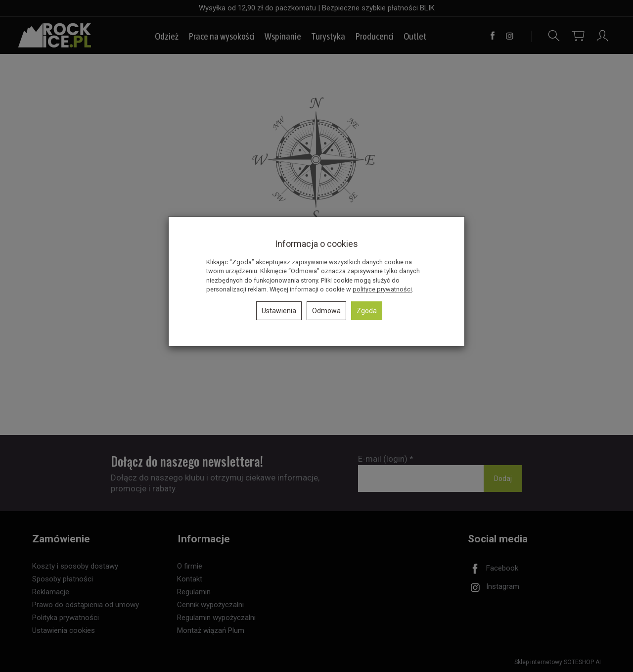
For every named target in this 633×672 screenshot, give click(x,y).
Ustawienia (279, 311)
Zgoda (367, 311)
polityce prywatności (382, 289)
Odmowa (326, 311)
